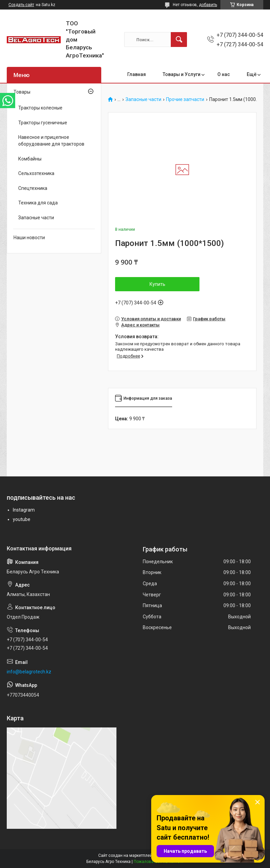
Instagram (24, 510)
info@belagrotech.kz (29, 672)
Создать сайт (21, 5)
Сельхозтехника (36, 173)
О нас (224, 74)
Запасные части (143, 100)
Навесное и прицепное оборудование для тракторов (51, 141)
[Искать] (179, 40)
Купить (157, 284)
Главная (137, 74)
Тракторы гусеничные (43, 123)
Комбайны (30, 159)
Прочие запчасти (185, 100)
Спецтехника (33, 188)
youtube (22, 519)
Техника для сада (38, 203)
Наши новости (29, 238)
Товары (22, 92)
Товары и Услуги (182, 74)
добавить (208, 5)
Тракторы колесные (40, 108)
